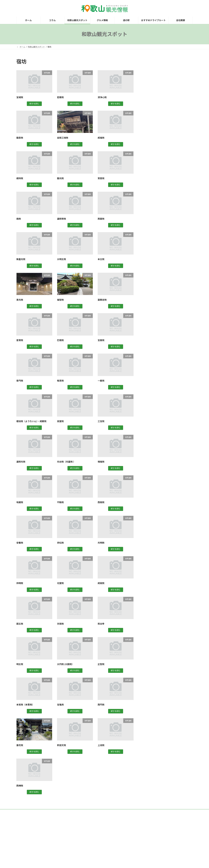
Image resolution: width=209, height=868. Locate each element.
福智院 (60, 300)
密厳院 (60, 97)
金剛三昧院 (63, 138)
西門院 (101, 705)
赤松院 (60, 543)
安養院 (20, 543)
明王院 (20, 664)
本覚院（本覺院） (25, 705)
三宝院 (101, 421)
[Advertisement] (168, 78)
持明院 (20, 583)
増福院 (101, 462)
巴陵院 (60, 340)
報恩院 (60, 381)
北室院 (60, 583)
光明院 (101, 543)
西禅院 (20, 786)
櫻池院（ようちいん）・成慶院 (31, 421)
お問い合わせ (45, 812)
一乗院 (101, 381)
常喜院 (101, 178)
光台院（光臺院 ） (66, 462)
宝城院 (20, 97)
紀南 (148, 132)
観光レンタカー (26, 812)
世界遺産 (150, 113)
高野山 (149, 158)
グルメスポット (154, 106)
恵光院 (20, 300)
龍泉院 (20, 138)
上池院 (101, 745)
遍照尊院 (61, 219)
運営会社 (60, 812)
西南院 (101, 502)
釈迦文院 (61, 745)
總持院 (20, 178)
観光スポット (153, 138)
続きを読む (34, 104)
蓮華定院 (102, 300)
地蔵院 (20, 502)
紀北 (148, 125)
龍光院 (60, 178)
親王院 (20, 624)
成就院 (101, 583)
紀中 (148, 119)
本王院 (101, 259)
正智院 (101, 664)
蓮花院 (20, 745)
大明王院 (61, 259)
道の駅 (149, 151)
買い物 (149, 145)
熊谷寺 (101, 624)
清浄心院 (102, 97)
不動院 (60, 502)
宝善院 (101, 340)
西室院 (101, 219)
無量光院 (21, 259)
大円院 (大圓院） (65, 664)
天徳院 (60, 624)
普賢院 (20, 340)
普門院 (20, 381)
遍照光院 (21, 462)
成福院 (101, 138)
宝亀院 (60, 705)
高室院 (60, 421)
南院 (19, 219)
